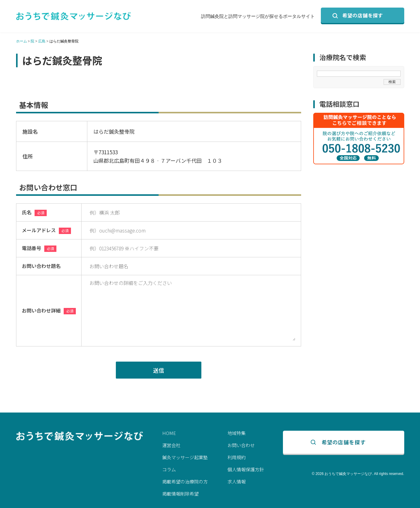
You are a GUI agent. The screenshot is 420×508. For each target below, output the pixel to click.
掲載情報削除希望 (180, 494)
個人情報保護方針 (246, 469)
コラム (169, 469)
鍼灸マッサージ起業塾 (185, 457)
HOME (169, 433)
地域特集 (237, 433)
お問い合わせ (241, 445)
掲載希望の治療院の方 (185, 481)
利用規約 (237, 457)
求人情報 (237, 481)
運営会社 (171, 445)
